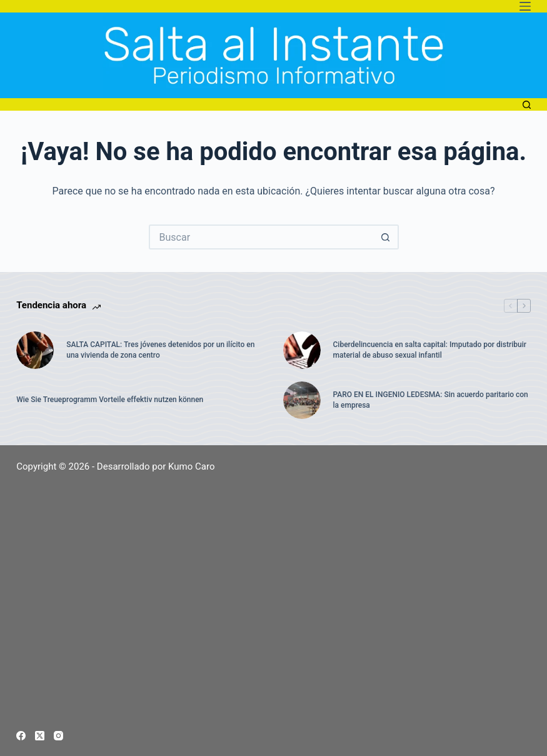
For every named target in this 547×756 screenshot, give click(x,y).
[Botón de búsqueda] (386, 237)
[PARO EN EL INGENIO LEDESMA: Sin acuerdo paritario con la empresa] (302, 400)
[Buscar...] (261, 237)
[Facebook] (21, 736)
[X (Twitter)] (40, 736)
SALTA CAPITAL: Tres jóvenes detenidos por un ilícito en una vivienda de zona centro (160, 350)
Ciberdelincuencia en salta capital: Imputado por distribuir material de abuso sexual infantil (430, 350)
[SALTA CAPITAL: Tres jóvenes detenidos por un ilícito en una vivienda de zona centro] (35, 350)
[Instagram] (58, 736)
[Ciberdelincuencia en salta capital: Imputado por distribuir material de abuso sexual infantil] (302, 350)
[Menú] (525, 6)
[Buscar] (527, 105)
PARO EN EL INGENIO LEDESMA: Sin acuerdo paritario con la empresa (431, 400)
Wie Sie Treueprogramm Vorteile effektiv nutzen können (110, 400)
